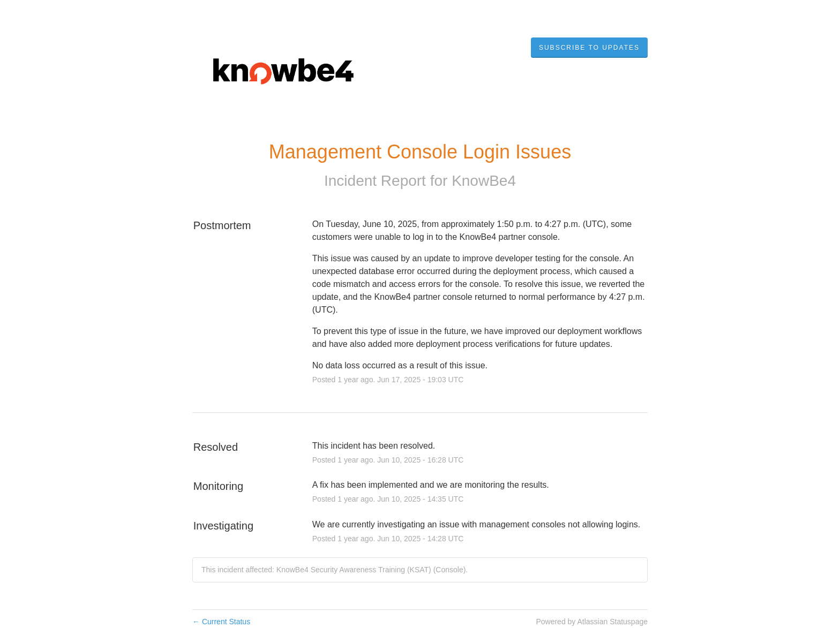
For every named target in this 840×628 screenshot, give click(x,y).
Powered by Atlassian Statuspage (592, 622)
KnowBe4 (484, 181)
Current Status (221, 622)
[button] (589, 48)
